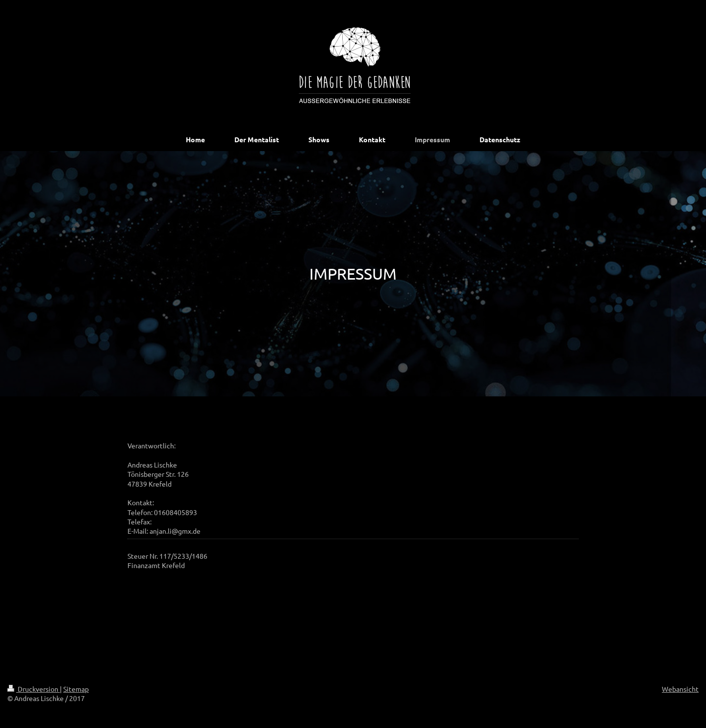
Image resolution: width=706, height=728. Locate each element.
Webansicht (680, 689)
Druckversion (34, 689)
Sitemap (76, 689)
